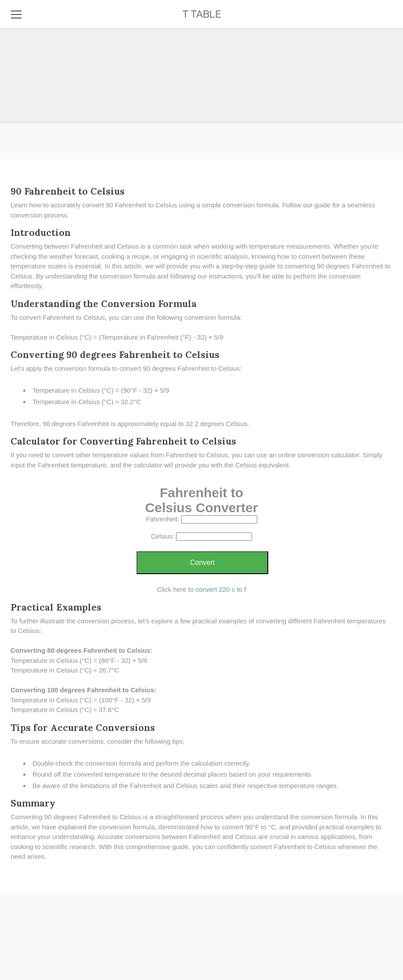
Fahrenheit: (162, 519)
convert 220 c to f (221, 589)
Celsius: (163, 536)
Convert (202, 562)
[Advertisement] (201, 61)
